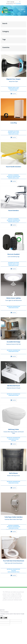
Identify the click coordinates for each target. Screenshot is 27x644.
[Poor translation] (5, 618)
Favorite (13, 94)
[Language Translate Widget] (13, 2)
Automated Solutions (14, 131)
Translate (17, 4)
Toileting (13, 441)
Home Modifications (13, 89)
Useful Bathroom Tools (14, 572)
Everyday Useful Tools (14, 88)
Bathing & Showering (14, 175)
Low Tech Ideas (13, 90)
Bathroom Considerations (13, 176)
